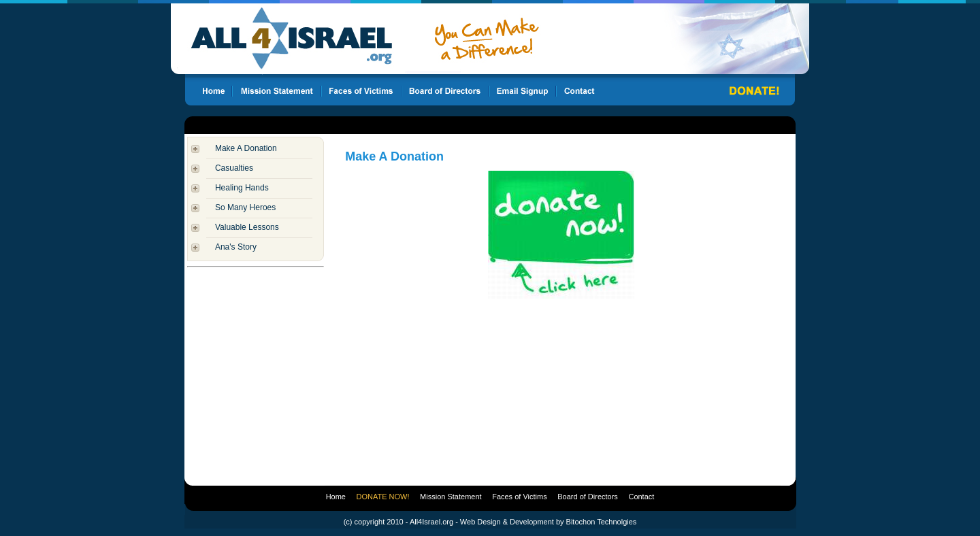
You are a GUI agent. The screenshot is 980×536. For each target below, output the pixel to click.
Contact (641, 497)
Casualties (234, 168)
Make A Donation (246, 148)
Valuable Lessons (247, 227)
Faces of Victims (520, 497)
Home (336, 497)
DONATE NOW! (383, 497)
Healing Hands (242, 188)
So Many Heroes (245, 207)
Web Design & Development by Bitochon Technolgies (548, 522)
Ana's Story (236, 247)
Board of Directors (588, 497)
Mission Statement (451, 497)
